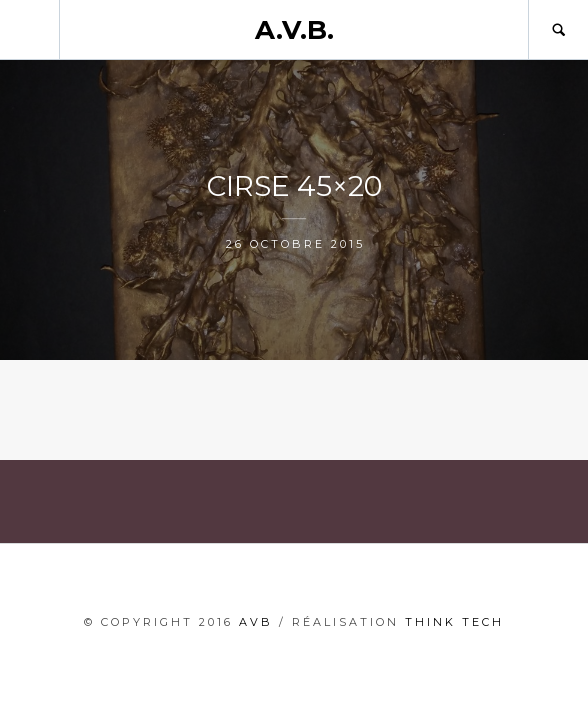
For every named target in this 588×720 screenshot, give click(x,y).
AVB (256, 622)
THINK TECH (454, 622)
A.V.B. (294, 30)
